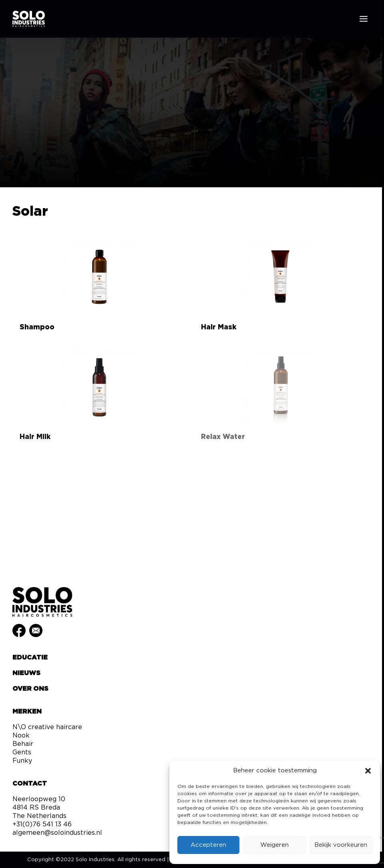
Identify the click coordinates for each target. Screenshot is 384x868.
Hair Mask (219, 327)
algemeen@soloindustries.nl (57, 833)
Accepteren (208, 845)
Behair (23, 744)
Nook (21, 736)
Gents (22, 752)
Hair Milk (35, 437)
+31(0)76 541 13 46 (42, 824)
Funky (22, 761)
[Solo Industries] (29, 19)
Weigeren (274, 845)
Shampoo (37, 327)
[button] (368, 771)
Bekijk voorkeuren (341, 845)
